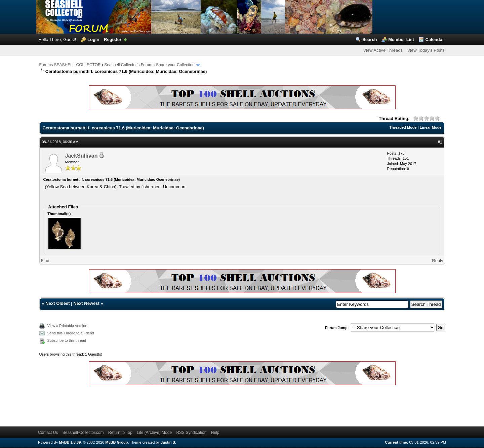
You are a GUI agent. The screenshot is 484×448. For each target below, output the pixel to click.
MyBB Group (116, 442)
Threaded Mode (403, 127)
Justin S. (168, 442)
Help (215, 433)
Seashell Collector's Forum (128, 65)
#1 (440, 142)
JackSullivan (82, 156)
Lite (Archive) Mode (154, 433)
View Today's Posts (426, 50)
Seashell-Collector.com (83, 433)
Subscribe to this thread (67, 340)
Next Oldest (57, 303)
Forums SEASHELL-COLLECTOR (70, 65)
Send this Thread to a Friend (71, 333)
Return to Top (120, 433)
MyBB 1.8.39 (70, 442)
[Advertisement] (162, 405)
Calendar (435, 39)
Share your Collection (175, 65)
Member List (401, 39)
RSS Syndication (191, 433)
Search (370, 39)
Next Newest (86, 303)
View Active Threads (383, 50)
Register (113, 39)
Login (93, 39)
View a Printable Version (67, 326)
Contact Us (48, 433)
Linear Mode (431, 127)
